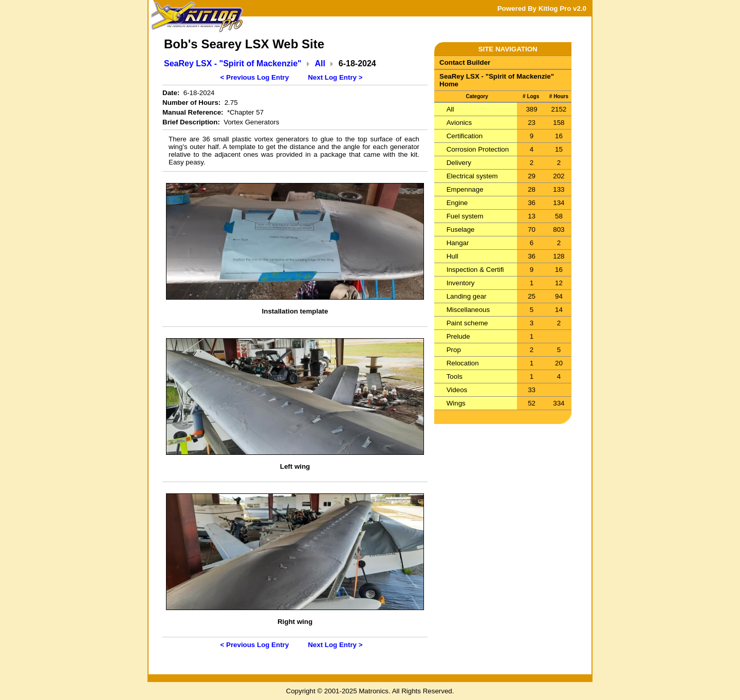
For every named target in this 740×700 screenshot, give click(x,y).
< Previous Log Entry (255, 77)
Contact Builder (465, 62)
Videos (457, 390)
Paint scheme (467, 323)
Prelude (458, 336)
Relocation (463, 363)
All (320, 63)
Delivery (459, 163)
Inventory (461, 283)
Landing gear (467, 296)
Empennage (465, 189)
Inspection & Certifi (475, 270)
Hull (452, 256)
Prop (454, 350)
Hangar (458, 243)
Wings (456, 403)
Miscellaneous (468, 310)
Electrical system (472, 176)
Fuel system (465, 216)
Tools (455, 376)
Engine (457, 203)
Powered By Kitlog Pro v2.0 (542, 8)
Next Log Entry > (335, 77)
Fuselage (461, 229)
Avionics (459, 123)
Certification (465, 136)
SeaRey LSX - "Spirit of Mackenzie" (233, 63)
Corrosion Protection (478, 149)
